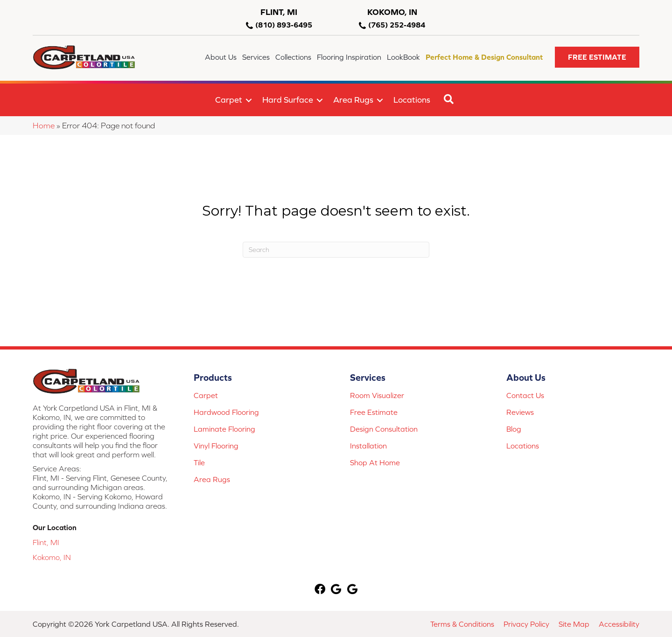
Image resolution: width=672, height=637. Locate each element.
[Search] (336, 250)
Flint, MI (46, 542)
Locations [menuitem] (412, 100)
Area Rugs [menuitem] (353, 100)
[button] (597, 57)
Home (44, 126)
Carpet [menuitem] (229, 100)
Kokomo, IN (52, 557)
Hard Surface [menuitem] (288, 100)
